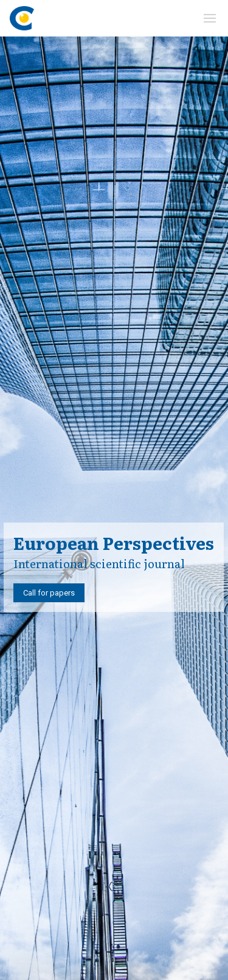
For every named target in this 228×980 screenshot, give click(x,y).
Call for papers (49, 593)
